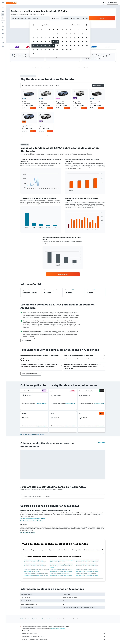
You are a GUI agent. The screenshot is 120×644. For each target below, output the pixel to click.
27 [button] (45, 50)
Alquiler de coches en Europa (39, 619)
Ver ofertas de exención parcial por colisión (33, 518)
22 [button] (53, 46)
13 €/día (62, 11)
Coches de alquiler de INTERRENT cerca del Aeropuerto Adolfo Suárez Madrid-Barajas (87, 561)
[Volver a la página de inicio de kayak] (11, 3)
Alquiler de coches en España (54, 619)
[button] (3, 3)
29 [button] (53, 50)
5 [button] (41, 38)
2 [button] (57, 34)
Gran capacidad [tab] (77, 550)
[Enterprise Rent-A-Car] (101, 391)
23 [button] (57, 46)
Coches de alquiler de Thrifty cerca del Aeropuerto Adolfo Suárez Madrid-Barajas (35, 561)
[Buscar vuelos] (3, 8)
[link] (63, 274)
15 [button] (53, 42)
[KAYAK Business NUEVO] (3, 33)
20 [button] (45, 46)
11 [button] (37, 42)
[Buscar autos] (3, 15)
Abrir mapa (102, 442)
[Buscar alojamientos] (3, 11)
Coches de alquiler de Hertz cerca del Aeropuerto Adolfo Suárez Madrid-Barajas (37, 570)
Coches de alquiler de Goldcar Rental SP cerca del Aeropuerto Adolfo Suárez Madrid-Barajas (36, 574)
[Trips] (3, 38)
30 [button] (57, 50)
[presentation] (68, 11)
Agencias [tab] (52, 550)
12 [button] (41, 42)
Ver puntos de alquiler (41, 403)
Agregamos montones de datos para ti (64, 636)
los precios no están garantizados (58, 629)
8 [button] (53, 38)
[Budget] (44, 413)
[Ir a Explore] (3, 23)
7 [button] (49, 38)
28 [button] (49, 50)
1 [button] (53, 34)
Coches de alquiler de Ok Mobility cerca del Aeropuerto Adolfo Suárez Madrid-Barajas (61, 570)
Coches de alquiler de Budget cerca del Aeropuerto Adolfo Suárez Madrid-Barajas (87, 565)
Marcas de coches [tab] (89, 550)
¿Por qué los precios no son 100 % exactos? (64, 639)
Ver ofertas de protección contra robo (31, 521)
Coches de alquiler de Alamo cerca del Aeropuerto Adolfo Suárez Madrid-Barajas (35, 565)
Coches (28, 619)
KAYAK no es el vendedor (64, 633)
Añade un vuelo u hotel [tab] (63, 550)
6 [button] (45, 38)
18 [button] (37, 46)
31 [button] (33, 54)
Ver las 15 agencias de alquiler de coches (32, 435)
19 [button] (41, 46)
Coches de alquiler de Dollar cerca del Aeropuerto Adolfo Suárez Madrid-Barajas (61, 574)
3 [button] (33, 38)
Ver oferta (33, 108)
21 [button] (49, 46)
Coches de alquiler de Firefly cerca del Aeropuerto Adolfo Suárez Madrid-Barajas (87, 574)
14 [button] (49, 42)
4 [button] (37, 38)
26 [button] (41, 50)
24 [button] (33, 50)
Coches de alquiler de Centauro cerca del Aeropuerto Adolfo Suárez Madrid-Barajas (87, 570)
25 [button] (37, 50)
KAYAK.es (23, 619)
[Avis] (73, 391)
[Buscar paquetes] (3, 18)
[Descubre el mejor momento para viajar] (3, 30)
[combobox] (20, 14)
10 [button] (33, 42)
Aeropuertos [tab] (43, 550)
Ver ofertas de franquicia (28, 533)
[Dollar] (73, 413)
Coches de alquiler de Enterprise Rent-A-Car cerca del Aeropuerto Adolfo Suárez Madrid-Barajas (62, 566)
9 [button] (57, 38)
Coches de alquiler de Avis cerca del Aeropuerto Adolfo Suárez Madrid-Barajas (62, 561)
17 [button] (33, 46)
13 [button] (45, 42)
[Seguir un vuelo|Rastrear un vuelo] (3, 26)
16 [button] (57, 42)
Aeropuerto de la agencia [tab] (30, 550)
